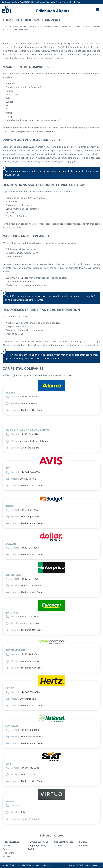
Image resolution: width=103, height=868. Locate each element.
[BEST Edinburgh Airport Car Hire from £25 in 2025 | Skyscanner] (26, 151)
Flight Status (9, 853)
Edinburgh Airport (53, 11)
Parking (83, 842)
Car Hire (58, 845)
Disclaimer (30, 865)
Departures (8, 849)
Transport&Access (64, 842)
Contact (39, 865)
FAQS (31, 849)
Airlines (6, 856)
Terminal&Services (38, 842)
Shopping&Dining (37, 845)
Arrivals (7, 845)
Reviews (84, 845)
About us (46, 865)
